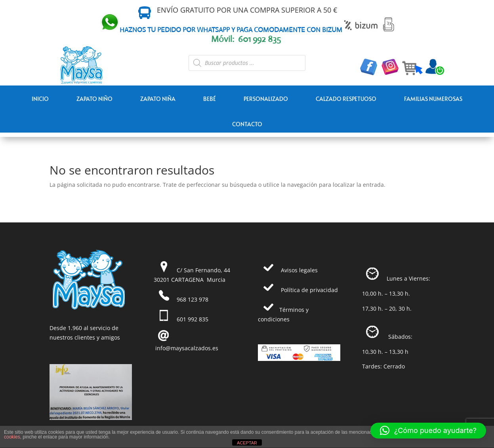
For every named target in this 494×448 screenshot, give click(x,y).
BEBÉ (210, 99)
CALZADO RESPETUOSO (346, 99)
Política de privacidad (309, 290)
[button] (428, 431)
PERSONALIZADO (266, 99)
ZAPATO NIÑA (158, 99)
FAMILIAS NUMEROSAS (433, 99)
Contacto (247, 124)
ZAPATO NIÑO (94, 99)
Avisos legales (299, 270)
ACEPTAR (247, 443)
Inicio (40, 99)
